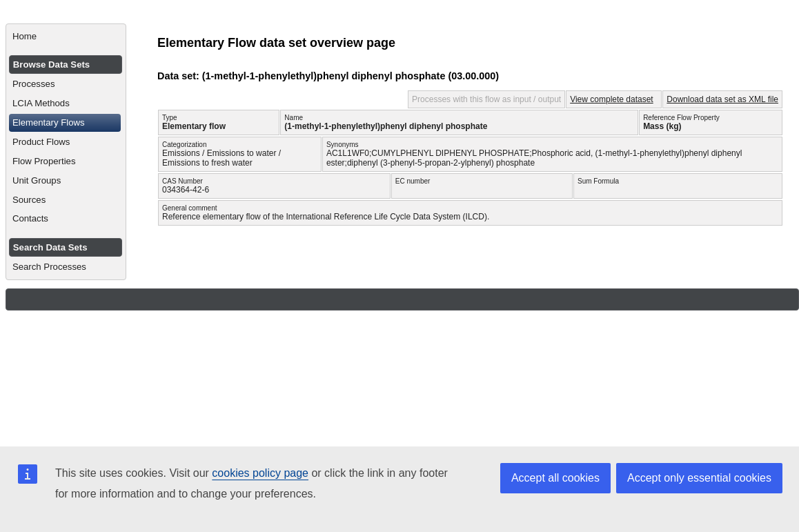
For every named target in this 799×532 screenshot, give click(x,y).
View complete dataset (612, 99)
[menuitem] (66, 37)
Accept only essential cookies (699, 478)
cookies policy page (260, 473)
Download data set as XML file (722, 99)
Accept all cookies (555, 478)
